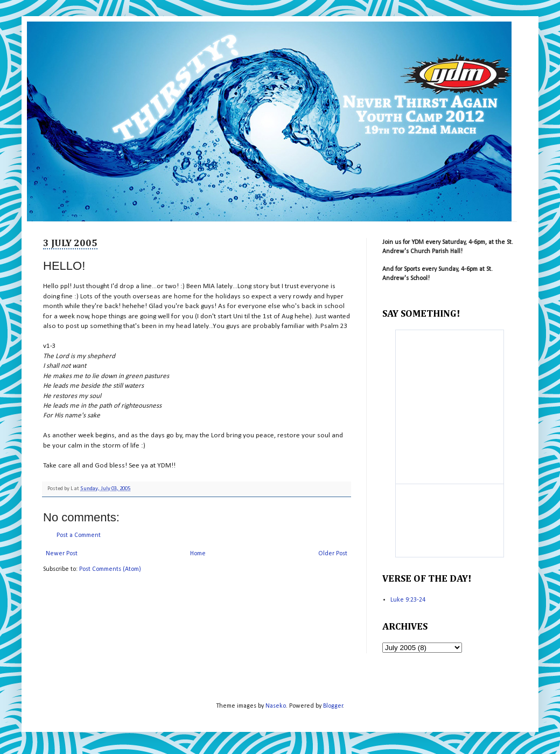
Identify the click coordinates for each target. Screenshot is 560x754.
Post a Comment (79, 535)
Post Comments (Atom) (110, 569)
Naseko (276, 706)
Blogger (333, 706)
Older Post (333, 554)
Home (198, 554)
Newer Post (62, 554)
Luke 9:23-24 (408, 600)
